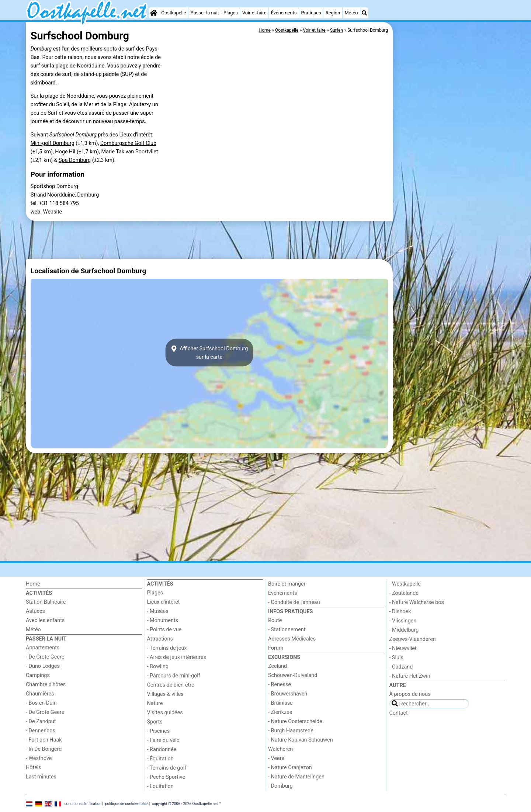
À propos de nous (410, 694)
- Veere (276, 758)
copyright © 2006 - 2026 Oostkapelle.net (185, 804)
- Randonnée (162, 749)
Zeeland (277, 666)
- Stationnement (287, 630)
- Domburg (280, 786)
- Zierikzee (280, 712)
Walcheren (280, 749)
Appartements (43, 648)
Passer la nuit (205, 13)
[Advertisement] (450, 192)
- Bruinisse (280, 703)
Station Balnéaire (46, 602)
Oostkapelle (173, 13)
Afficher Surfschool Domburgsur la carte (209, 353)
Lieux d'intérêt (164, 602)
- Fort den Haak (44, 740)
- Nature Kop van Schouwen (301, 740)
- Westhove (39, 758)
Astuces (35, 611)
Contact (399, 713)
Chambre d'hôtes (46, 685)
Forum (276, 648)
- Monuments (163, 620)
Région (333, 13)
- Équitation (160, 759)
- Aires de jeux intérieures (177, 657)
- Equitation (160, 786)
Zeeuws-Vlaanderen (413, 639)
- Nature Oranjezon (290, 768)
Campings (38, 675)
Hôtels (34, 768)
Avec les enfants (45, 620)
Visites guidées (165, 713)
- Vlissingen (403, 621)
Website (53, 212)
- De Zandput (41, 721)
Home (33, 584)
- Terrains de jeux (167, 648)
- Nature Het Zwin (410, 676)
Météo (351, 13)
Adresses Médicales (292, 639)
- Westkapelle (405, 584)
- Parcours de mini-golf (174, 676)
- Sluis (396, 658)
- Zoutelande (404, 593)
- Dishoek (400, 612)
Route (275, 620)
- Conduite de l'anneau (294, 602)
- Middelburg (404, 630)
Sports (155, 722)
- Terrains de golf (167, 768)
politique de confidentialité (127, 804)
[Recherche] (364, 13)
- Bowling (158, 667)
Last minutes (41, 777)
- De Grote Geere (45, 657)
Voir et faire (254, 13)
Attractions (160, 639)
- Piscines (159, 731)
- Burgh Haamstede (291, 731)
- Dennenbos (41, 731)
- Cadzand (401, 667)
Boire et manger (287, 584)
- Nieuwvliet (403, 648)
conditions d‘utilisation (83, 804)
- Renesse (280, 685)
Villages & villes (165, 694)
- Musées (158, 611)
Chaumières (40, 694)
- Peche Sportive (166, 777)
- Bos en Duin (41, 703)
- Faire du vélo (163, 740)
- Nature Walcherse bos (417, 602)
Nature (155, 703)
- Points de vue (164, 630)
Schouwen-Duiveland (293, 675)
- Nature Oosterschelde (295, 721)
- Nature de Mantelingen (296, 777)
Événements (284, 13)
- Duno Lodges (43, 666)
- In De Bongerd (44, 749)
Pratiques (311, 13)
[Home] (154, 13)
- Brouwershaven (288, 694)
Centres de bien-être (171, 685)
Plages (231, 13)
